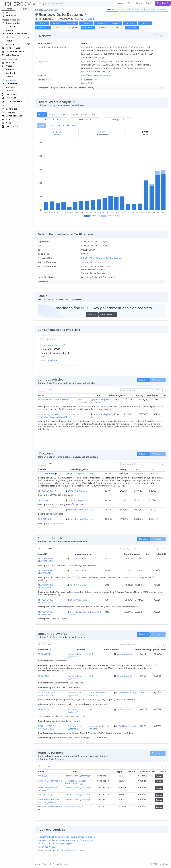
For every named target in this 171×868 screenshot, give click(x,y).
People (9, 91)
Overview (42, 23)
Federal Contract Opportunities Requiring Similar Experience (66, 837)
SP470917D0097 (46, 491)
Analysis (57, 23)
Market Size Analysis (47, 847)
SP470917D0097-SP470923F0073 (46, 586)
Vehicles (10, 70)
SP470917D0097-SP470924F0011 (46, 572)
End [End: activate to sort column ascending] (136, 469)
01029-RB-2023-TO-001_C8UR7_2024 (48, 694)
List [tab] (156, 36)
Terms (56, 864)
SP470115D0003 (45, 500)
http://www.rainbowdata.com (96, 76)
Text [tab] (162, 36)
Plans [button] (131, 3)
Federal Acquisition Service (81, 474)
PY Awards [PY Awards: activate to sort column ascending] (158, 395)
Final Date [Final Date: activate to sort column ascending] (144, 395)
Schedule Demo (108, 314)
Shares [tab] (52, 114)
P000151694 (44, 709)
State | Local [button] (23, 9)
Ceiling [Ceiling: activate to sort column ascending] (117, 395)
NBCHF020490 (45, 519)
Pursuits (10, 41)
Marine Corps (125, 654)
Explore (160, 776)
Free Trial (92, 314)
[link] (163, 464)
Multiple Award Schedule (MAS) (53, 400)
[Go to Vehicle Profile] (56, 474)
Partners (88, 28)
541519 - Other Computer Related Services (102, 258)
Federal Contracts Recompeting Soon (56, 844)
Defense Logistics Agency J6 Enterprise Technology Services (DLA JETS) (57, 416)
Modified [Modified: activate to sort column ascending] (154, 469)
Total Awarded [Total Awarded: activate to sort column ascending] (129, 772)
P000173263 (44, 676)
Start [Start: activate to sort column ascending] (124, 469)
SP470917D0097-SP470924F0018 (46, 601)
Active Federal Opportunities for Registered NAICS (61, 850)
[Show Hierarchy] (99, 403)
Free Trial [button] (163, 3)
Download (52, 361)
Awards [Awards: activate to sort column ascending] (114, 772)
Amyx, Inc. (43, 795)
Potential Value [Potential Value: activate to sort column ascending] (117, 554)
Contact (47, 864)
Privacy (64, 864)
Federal (8, 9)
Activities (10, 44)
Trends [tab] (42, 114)
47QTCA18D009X (48, 339)
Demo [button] (139, 3)
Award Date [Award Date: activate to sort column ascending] (130, 395)
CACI (92, 654)
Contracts (11, 27)
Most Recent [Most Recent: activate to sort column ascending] (146, 772)
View (43, 361)
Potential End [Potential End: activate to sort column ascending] (144, 554)
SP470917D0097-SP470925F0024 (46, 560)
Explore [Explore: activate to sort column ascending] (159, 772)
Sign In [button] (149, 3)
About (38, 864)
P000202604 (44, 654)
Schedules (101, 23)
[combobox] (79, 3)
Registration (71, 23)
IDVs (130, 23)
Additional (132, 28)
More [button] (120, 3)
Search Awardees (45, 10)
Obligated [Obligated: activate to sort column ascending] (146, 650)
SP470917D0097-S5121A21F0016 (52, 612)
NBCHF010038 (44, 510)
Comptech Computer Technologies (76, 782)
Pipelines (10, 37)
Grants (9, 30)
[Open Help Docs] (57, 10)
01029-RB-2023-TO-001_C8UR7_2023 (48, 727)
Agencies (11, 87)
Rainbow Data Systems (52, 345)
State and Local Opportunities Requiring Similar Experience (66, 840)
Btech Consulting (74, 806)
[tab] (42, 125)
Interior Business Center (79, 510)
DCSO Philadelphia (102, 414)
